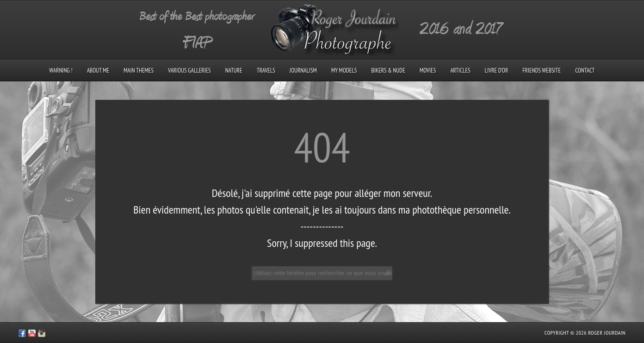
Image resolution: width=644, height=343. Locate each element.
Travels (266, 70)
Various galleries (189, 70)
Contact (585, 70)
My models (344, 70)
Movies (428, 70)
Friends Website (542, 70)
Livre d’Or (497, 70)
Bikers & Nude (388, 70)
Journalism (303, 70)
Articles (460, 70)
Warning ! (61, 70)
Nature (234, 70)
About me (98, 70)
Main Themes (139, 70)
